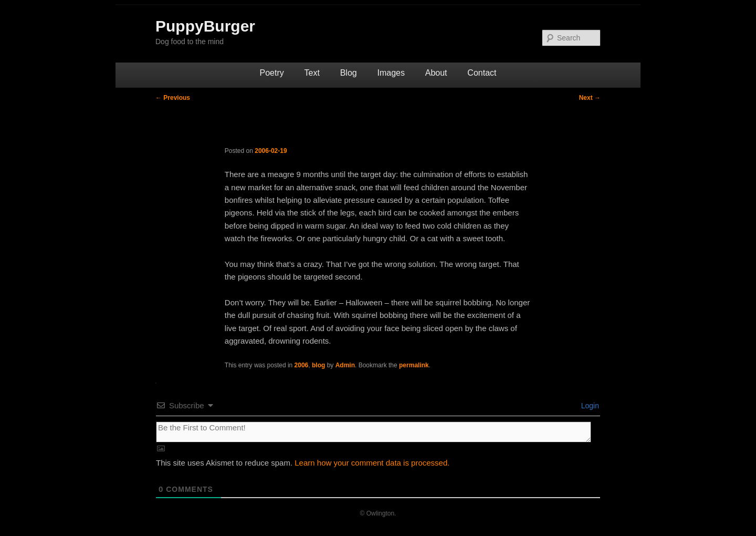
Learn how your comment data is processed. (372, 463)
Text (312, 73)
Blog (349, 73)
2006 (302, 365)
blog (318, 365)
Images (391, 73)
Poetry (272, 73)
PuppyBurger (205, 26)
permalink (414, 365)
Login (589, 406)
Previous (173, 98)
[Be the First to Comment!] (374, 432)
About (436, 73)
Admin (345, 365)
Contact (482, 73)
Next (590, 98)
